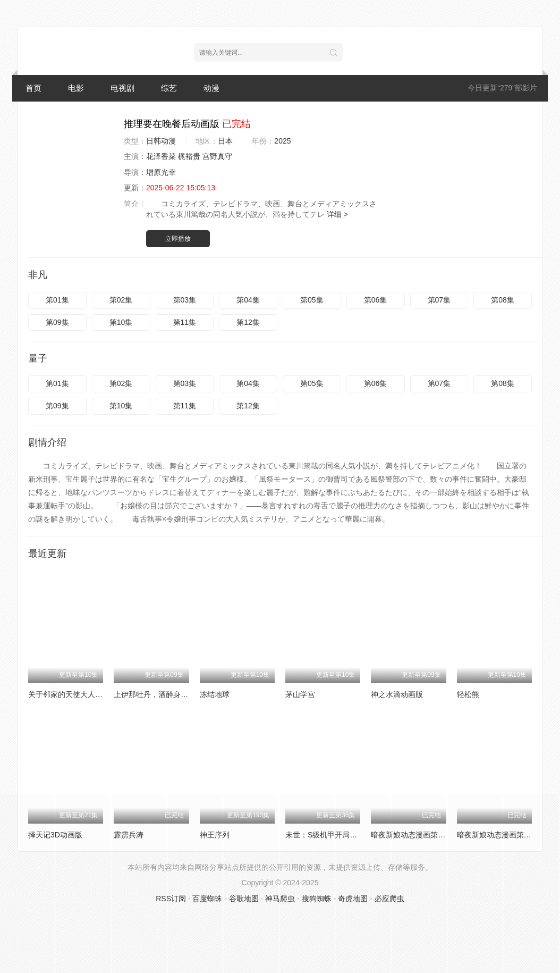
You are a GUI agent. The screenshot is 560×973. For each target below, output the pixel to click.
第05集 (312, 300)
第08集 (503, 300)
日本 (225, 141)
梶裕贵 (189, 156)
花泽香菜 (161, 156)
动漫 (211, 88)
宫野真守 (217, 156)
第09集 (57, 322)
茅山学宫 (300, 694)
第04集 (248, 300)
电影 (76, 88)
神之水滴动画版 (397, 694)
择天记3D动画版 (55, 835)
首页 (33, 88)
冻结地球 (215, 694)
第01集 (57, 300)
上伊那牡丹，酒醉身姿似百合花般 (169, 694)
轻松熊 (468, 694)
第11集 (185, 322)
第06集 (376, 300)
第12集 (248, 322)
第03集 (185, 300)
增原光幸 (161, 172)
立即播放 (178, 239)
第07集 (439, 300)
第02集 (121, 300)
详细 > (337, 214)
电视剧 (122, 88)
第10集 (121, 322)
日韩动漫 (161, 141)
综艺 (169, 88)
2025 (282, 141)
